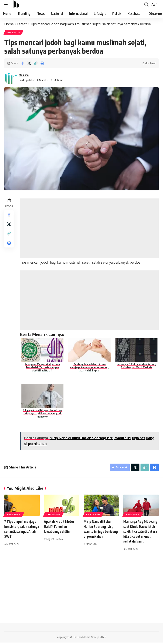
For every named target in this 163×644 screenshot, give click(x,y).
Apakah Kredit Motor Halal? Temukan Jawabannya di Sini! (60, 528)
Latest (22, 24)
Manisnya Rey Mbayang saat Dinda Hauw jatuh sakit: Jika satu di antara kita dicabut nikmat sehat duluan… (141, 533)
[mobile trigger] (8, 4)
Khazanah (14, 33)
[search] (146, 4)
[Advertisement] (90, 229)
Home (9, 24)
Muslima (25, 75)
